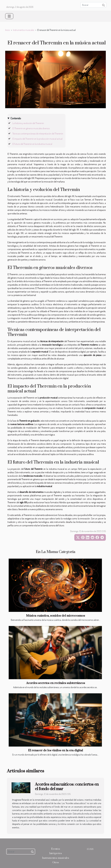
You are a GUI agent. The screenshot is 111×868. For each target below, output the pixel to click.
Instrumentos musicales (24, 30)
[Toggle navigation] (9, 16)
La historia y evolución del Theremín (28, 123)
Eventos (56, 849)
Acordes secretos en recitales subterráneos (56, 683)
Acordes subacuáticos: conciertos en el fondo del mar (67, 787)
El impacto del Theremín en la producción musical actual (37, 139)
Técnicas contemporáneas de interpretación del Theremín (38, 134)
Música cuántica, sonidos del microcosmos (55, 616)
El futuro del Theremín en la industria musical (32, 144)
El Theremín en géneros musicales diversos (31, 128)
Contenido (16, 118)
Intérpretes (56, 853)
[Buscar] (93, 5)
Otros (56, 863)
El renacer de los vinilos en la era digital (55, 750)
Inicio (8, 30)
